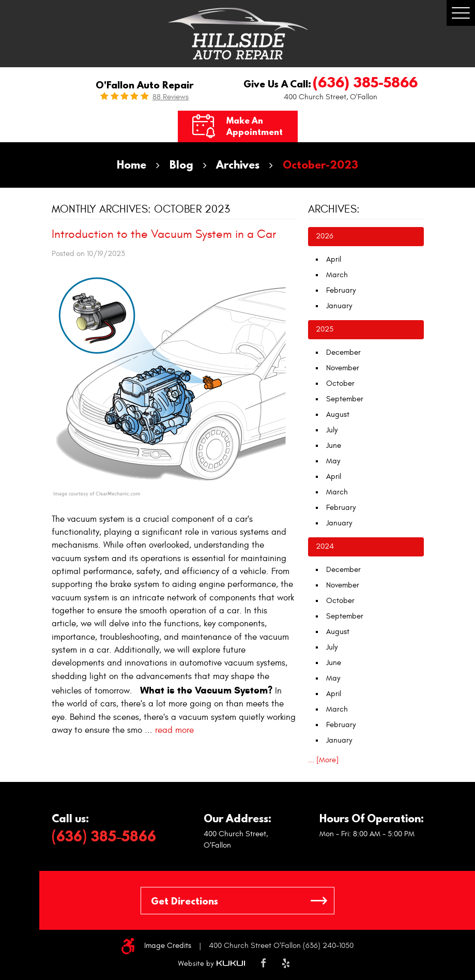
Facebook (263, 964)
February (341, 290)
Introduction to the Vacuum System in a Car (164, 234)
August (338, 414)
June (334, 446)
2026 (325, 236)
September (345, 399)
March (337, 275)
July (332, 430)
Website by (211, 964)
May (333, 461)
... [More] (323, 760)
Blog (181, 165)
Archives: (334, 209)
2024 (325, 546)
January (339, 306)
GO (319, 901)
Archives (238, 165)
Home (132, 165)
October (340, 383)
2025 (325, 329)
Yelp (286, 964)
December (343, 352)
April (334, 259)
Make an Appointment (255, 126)
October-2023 (320, 165)
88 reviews (171, 97)
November (343, 368)
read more (174, 730)
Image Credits (168, 946)
